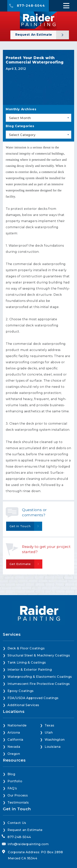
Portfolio (15, 781)
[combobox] (38, 118)
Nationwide (17, 725)
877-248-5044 (31, 6)
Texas (50, 725)
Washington (55, 740)
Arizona (14, 733)
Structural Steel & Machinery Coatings (39, 655)
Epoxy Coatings (21, 691)
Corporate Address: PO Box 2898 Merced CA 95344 (35, 855)
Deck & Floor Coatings (26, 648)
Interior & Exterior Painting (30, 670)
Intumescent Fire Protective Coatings (39, 684)
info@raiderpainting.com (28, 844)
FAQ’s (12, 788)
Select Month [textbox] (20, 118)
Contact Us (17, 823)
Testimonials (18, 803)
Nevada (14, 747)
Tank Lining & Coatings (27, 663)
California (15, 740)
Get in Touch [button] (20, 526)
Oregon (14, 754)
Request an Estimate (34, 35)
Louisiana (53, 747)
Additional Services (23, 705)
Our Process (18, 795)
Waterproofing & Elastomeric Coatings (40, 677)
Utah (49, 733)
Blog (11, 774)
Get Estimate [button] (20, 564)
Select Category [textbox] (22, 135)
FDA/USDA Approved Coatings (33, 698)
